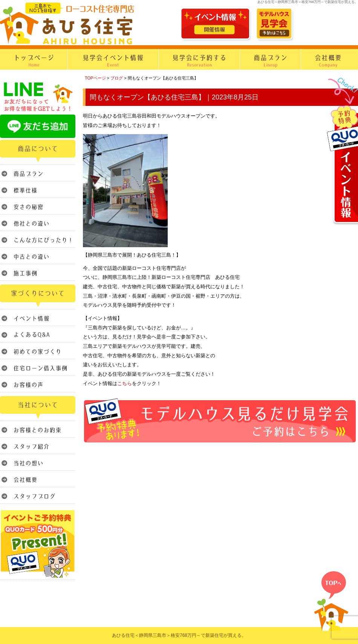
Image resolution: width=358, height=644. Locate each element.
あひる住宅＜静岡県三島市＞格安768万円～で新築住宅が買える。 (179, 635)
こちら (125, 383)
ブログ (117, 78)
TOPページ (95, 78)
